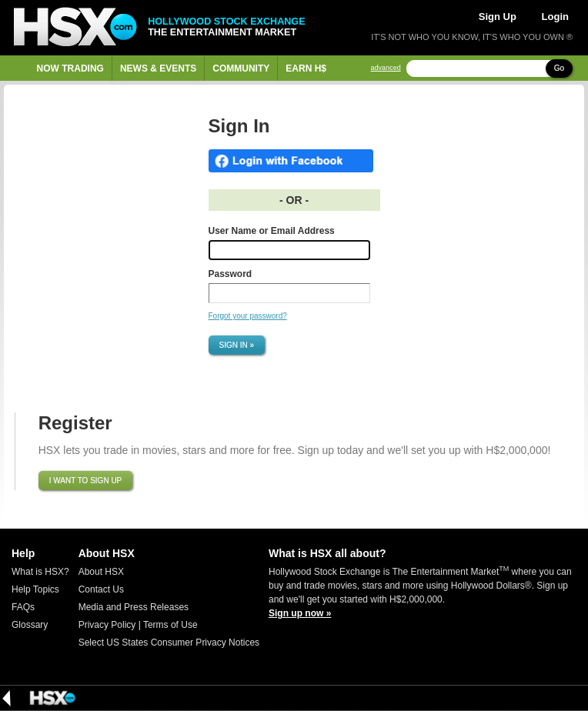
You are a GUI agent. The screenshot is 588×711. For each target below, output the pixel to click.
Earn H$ (306, 68)
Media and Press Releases (134, 607)
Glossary (30, 625)
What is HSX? (40, 572)
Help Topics (35, 589)
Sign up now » (300, 613)
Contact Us (101, 589)
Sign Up (498, 17)
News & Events (158, 68)
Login (555, 17)
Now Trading (70, 68)
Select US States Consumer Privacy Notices (169, 643)
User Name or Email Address (272, 231)
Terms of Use (170, 625)
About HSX (101, 572)
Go (559, 68)
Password (231, 274)
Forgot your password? (248, 316)
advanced (386, 68)
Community (241, 68)
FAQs (23, 607)
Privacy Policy (107, 625)
